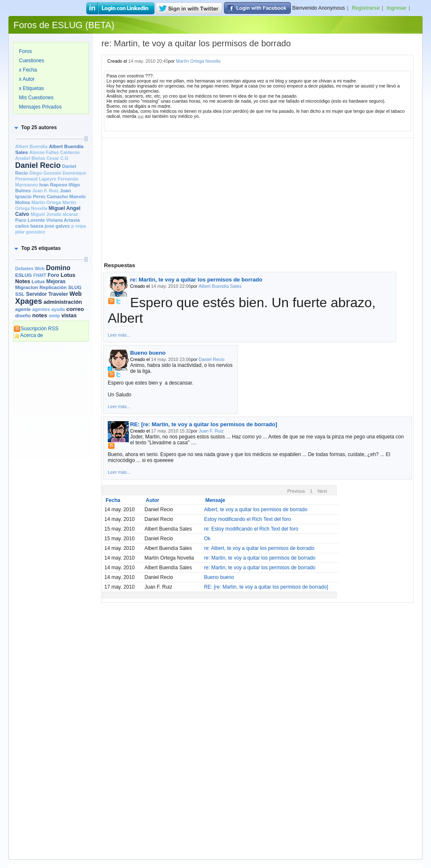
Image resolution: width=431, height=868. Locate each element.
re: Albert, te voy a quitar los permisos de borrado (259, 548)
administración (63, 302)
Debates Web (30, 268)
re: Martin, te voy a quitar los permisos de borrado (196, 280)
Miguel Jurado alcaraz (55, 214)
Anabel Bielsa (30, 158)
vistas (69, 315)
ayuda (58, 309)
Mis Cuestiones (36, 98)
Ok (207, 539)
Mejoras (56, 281)
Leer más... (119, 335)
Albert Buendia (31, 146)
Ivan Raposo (53, 185)
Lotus (38, 281)
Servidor (37, 294)
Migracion (27, 287)
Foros (25, 51)
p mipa (78, 226)
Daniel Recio (38, 165)
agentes (41, 309)
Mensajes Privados (40, 107)
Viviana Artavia (63, 220)
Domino (58, 268)
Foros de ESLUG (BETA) (64, 25)
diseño (23, 316)
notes (40, 315)
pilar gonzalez (30, 232)
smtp (55, 316)
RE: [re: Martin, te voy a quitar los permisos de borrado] (204, 424)
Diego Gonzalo (45, 173)
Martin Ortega (46, 202)
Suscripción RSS (36, 329)
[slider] (86, 139)
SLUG (75, 287)
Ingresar (397, 8)
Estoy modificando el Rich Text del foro (248, 519)
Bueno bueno (148, 353)
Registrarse (366, 8)
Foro (53, 275)
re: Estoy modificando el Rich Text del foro (251, 529)
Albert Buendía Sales (220, 286)
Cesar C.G (57, 158)
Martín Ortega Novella (198, 61)
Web (76, 294)
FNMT (40, 275)
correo (75, 309)
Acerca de (28, 335)
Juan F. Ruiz (45, 191)
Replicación (53, 287)
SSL (20, 294)
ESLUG (24, 275)
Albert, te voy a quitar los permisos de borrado (256, 510)
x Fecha (28, 70)
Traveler (58, 294)
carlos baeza (29, 226)
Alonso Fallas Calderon (54, 152)
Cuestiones (32, 61)
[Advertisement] (51, 474)
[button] (35, 127)
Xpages (29, 301)
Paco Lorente (30, 220)
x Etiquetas (31, 88)
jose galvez (57, 226)
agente (23, 309)
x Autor (27, 79)
